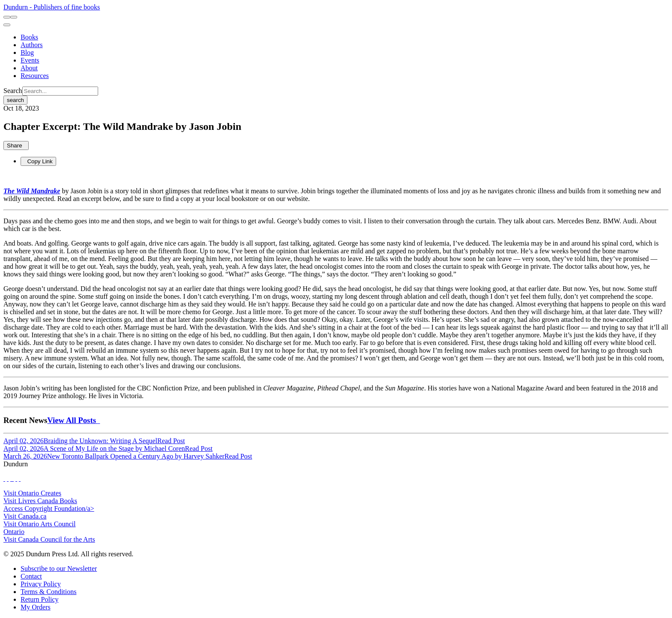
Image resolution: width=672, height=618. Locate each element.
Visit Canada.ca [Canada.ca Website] (25, 516)
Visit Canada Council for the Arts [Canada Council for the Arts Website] (49, 539)
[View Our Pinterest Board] (16, 478)
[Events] (30, 60)
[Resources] (35, 76)
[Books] (29, 37)
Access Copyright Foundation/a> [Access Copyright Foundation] (49, 508)
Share (16, 145)
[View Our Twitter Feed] (8, 478)
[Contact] (31, 576)
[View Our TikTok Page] (11, 478)
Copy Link (38, 161)
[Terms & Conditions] (48, 592)
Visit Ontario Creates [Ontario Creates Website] (32, 493)
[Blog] (27, 52)
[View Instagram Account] (13, 478)
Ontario (14, 532)
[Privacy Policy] (41, 584)
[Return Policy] (39, 599)
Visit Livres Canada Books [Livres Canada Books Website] (40, 501)
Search (13, 91)
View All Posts (73, 420)
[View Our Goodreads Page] (20, 478)
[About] (29, 68)
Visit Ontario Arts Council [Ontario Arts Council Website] (39, 524)
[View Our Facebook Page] (4, 478)
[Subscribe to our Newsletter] (59, 568)
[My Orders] (36, 607)
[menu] (7, 25)
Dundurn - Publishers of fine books (52, 7)
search (15, 100)
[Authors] (32, 45)
